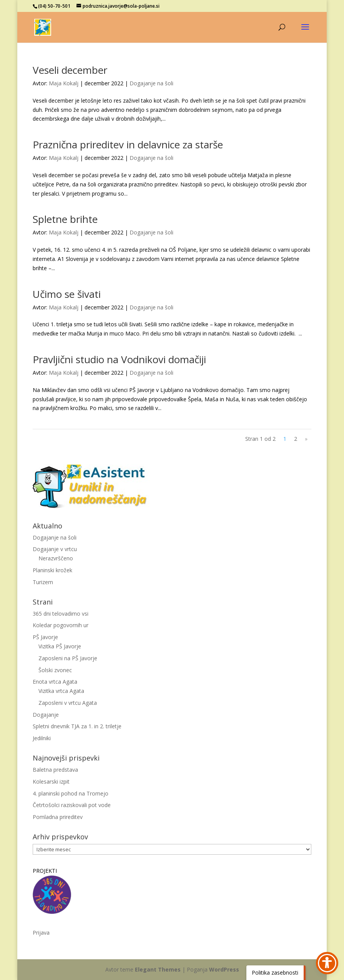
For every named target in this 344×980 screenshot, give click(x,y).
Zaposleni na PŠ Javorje (68, 658)
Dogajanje (46, 715)
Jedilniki (42, 738)
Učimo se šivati (67, 294)
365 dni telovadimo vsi (61, 614)
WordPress (224, 969)
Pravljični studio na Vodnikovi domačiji (119, 359)
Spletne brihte (65, 219)
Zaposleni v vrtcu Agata (68, 703)
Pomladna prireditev (58, 817)
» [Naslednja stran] (306, 439)
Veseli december (70, 70)
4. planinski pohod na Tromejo (71, 793)
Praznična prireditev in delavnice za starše (128, 145)
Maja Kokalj (64, 83)
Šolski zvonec (55, 670)
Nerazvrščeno (56, 558)
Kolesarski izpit (51, 782)
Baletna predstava (55, 770)
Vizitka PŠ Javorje (60, 646)
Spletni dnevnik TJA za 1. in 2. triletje (77, 726)
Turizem (43, 582)
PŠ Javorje (45, 637)
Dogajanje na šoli (151, 83)
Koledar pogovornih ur (61, 625)
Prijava (41, 933)
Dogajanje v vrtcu (55, 549)
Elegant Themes (158, 969)
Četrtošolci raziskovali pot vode (72, 805)
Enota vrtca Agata (55, 682)
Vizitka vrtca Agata (61, 691)
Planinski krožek (52, 570)
